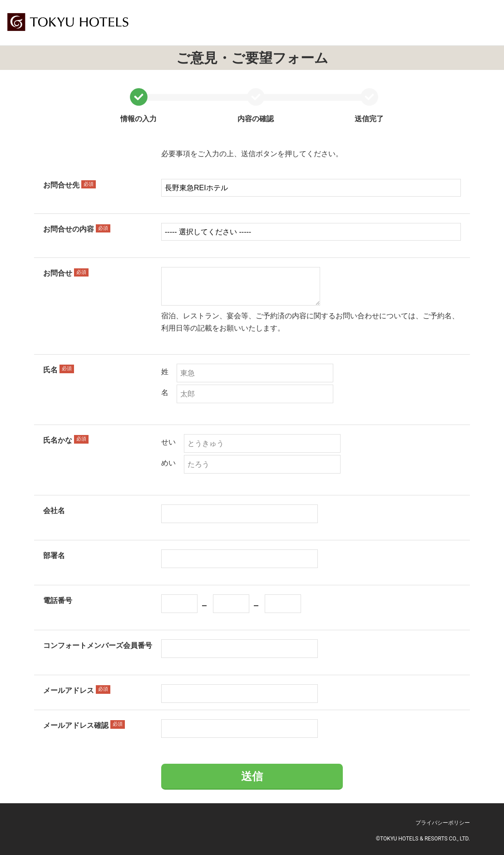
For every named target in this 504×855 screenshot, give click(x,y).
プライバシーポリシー (443, 823)
